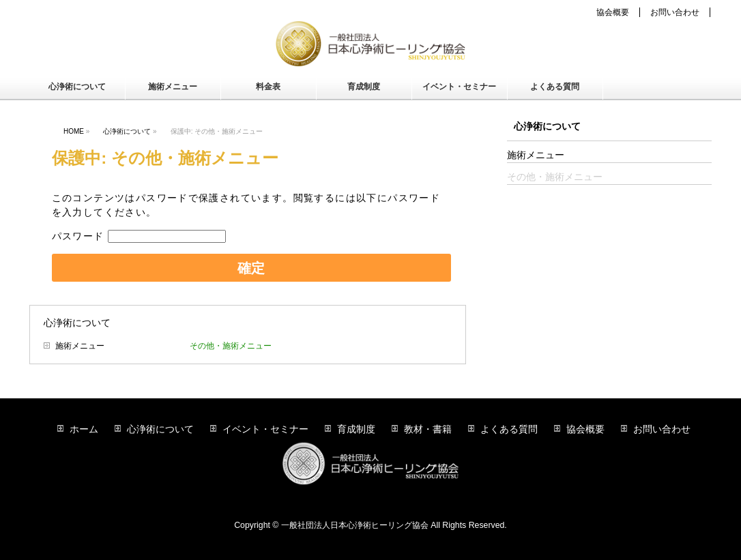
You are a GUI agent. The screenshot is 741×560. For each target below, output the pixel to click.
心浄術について (127, 131)
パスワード (139, 236)
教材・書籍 (428, 429)
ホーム (84, 429)
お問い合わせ (675, 12)
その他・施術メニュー (231, 346)
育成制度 (356, 429)
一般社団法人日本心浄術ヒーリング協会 (355, 525)
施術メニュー (80, 346)
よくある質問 (509, 429)
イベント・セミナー (265, 429)
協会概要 (613, 12)
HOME (74, 131)
